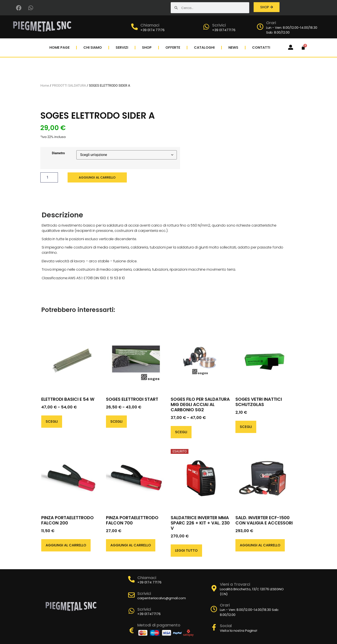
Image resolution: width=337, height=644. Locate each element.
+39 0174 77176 (152, 30)
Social (226, 616)
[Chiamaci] (134, 27)
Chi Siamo (93, 47)
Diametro (58, 148)
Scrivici (219, 25)
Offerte (173, 47)
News (233, 47)
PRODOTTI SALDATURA (69, 80)
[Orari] (260, 27)
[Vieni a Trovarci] (214, 579)
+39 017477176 (224, 30)
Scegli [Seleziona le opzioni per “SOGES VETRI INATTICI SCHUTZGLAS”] (246, 417)
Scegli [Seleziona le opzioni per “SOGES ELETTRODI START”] (116, 412)
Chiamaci (150, 25)
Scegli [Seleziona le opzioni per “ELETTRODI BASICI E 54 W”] (52, 412)
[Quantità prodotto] (49, 173)
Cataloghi (204, 47)
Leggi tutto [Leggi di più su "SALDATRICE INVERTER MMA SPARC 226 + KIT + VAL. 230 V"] (186, 541)
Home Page (59, 47)
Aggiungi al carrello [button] (66, 536)
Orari (271, 23)
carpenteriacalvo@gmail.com (162, 589)
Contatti (261, 47)
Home (45, 80)
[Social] (214, 618)
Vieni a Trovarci (235, 575)
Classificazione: (55, 269)
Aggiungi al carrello (99, 173)
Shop (147, 47)
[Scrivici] (206, 27)
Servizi (122, 47)
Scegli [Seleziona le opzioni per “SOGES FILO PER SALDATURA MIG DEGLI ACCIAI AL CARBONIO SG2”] (181, 422)
